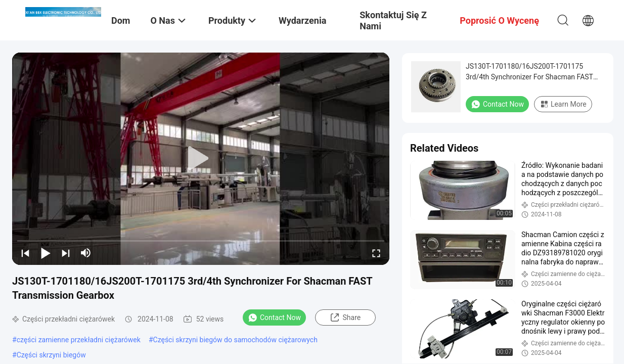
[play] (201, 159)
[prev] (25, 253)
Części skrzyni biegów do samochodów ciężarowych (235, 340)
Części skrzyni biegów (51, 355)
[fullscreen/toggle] (376, 253)
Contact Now (274, 317)
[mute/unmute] (86, 253)
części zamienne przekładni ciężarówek (79, 340)
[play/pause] (46, 253)
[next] (66, 253)
